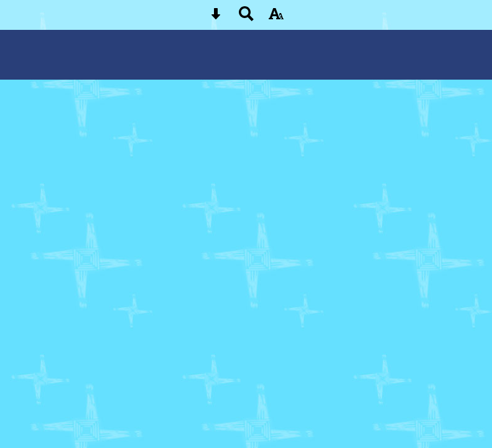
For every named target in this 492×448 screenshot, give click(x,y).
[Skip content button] (216, 18)
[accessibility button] (276, 18)
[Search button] (246, 18)
